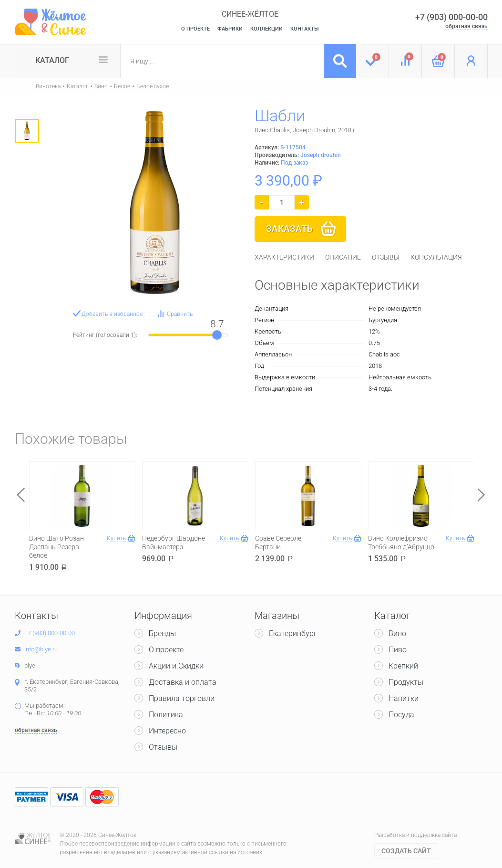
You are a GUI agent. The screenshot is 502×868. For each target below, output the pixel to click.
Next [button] (482, 495)
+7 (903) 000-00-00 (451, 17)
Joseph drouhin (321, 155)
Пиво (398, 650)
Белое (122, 86)
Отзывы (163, 747)
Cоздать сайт (406, 851)
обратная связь (466, 26)
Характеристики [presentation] (284, 257)
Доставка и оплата (183, 682)
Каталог (52, 60)
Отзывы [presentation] (386, 257)
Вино (101, 86)
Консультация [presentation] (436, 257)
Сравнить (180, 314)
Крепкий (403, 666)
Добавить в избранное (112, 314)
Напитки (404, 698)
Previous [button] (21, 495)
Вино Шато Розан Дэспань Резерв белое (56, 547)
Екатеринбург (293, 633)
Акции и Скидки (176, 666)
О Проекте (195, 29)
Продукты (406, 682)
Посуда (401, 715)
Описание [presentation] (343, 257)
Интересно (167, 731)
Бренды (162, 633)
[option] (27, 131)
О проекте (166, 650)
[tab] (284, 257)
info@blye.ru (41, 649)
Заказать (289, 229)
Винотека (48, 86)
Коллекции (266, 29)
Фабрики (230, 29)
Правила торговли (182, 698)
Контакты (305, 29)
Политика (166, 715)
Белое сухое (153, 86)
